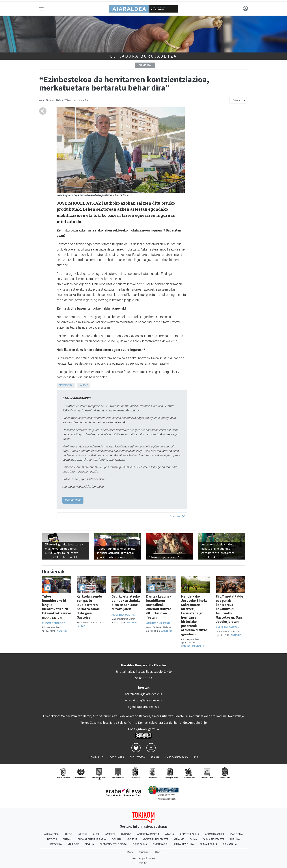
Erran (67, 839)
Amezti (110, 834)
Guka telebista (214, 839)
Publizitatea (137, 757)
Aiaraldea (52, 834)
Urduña (186, 646)
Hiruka (235, 839)
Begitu (52, 839)
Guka (193, 839)
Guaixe (179, 839)
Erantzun (177, 516)
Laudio (84, 385)
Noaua (90, 844)
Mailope (73, 844)
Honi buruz (96, 757)
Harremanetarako (177, 757)
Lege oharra (116, 757)
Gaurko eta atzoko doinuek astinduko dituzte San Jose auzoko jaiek (126, 603)
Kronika (56, 844)
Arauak (155, 757)
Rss (196, 757)
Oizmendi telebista (113, 844)
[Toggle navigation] (41, 9)
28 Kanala (230, 844)
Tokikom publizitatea (143, 858)
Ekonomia (65, 385)
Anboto (126, 834)
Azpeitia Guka (190, 834)
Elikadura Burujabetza (144, 56)
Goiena (132, 839)
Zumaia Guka (208, 844)
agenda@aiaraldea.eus (143, 707)
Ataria (170, 834)
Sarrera (145, 65)
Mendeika (198, 646)
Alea (96, 834)
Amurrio (62, 631)
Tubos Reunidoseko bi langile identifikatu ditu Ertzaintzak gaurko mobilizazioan (57, 607)
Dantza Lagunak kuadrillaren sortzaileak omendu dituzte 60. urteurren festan (159, 607)
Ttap (157, 852)
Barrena (236, 834)
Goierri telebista (156, 839)
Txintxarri (161, 844)
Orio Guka (140, 844)
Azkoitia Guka (215, 834)
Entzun (236, 100)
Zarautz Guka (184, 844)
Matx (130, 852)
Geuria (117, 839)
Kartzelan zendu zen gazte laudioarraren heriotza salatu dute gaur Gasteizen (89, 607)
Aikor (68, 834)
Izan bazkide (73, 500)
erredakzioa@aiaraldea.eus (143, 700)
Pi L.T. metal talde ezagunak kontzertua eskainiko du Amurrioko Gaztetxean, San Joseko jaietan (230, 609)
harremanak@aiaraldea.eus (143, 694)
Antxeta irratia (148, 834)
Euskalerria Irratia (92, 839)
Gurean (144, 852)
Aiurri (83, 834)
